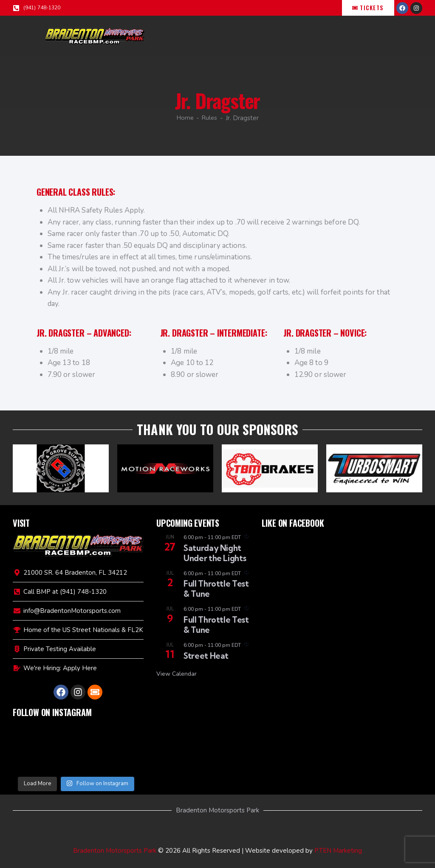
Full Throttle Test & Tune (216, 589)
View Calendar (177, 674)
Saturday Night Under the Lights (215, 553)
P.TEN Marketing (338, 851)
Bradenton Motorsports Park (115, 851)
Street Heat (206, 656)
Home (185, 118)
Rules (210, 118)
